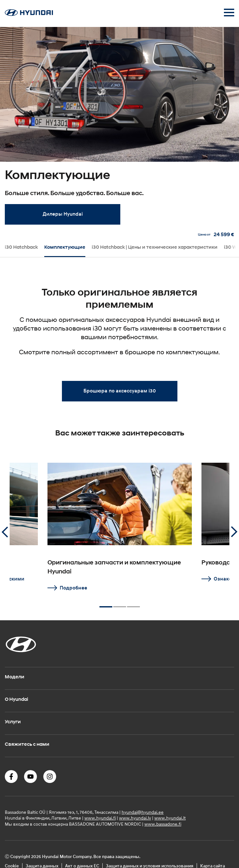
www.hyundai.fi (100, 818)
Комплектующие (65, 247)
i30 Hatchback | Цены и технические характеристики (155, 247)
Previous (5, 532)
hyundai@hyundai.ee (143, 812)
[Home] (29, 14)
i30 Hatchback (21, 247)
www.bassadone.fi (163, 824)
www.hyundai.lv (135, 818)
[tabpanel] (119, 129)
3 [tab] (133, 604)
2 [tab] (120, 604)
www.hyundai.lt (170, 818)
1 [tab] (106, 604)
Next (234, 532)
